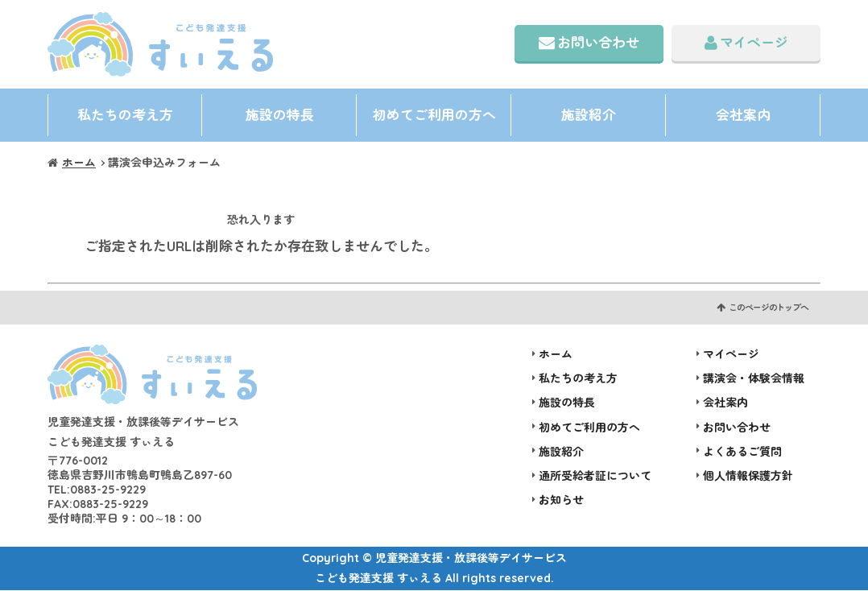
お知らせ (561, 501)
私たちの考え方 (125, 115)
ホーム (79, 163)
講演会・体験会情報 (754, 379)
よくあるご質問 (742, 453)
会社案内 (743, 115)
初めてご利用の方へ (434, 115)
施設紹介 (589, 115)
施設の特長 (280, 115)
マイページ (754, 42)
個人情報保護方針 (748, 477)
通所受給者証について (595, 477)
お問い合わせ (598, 42)
